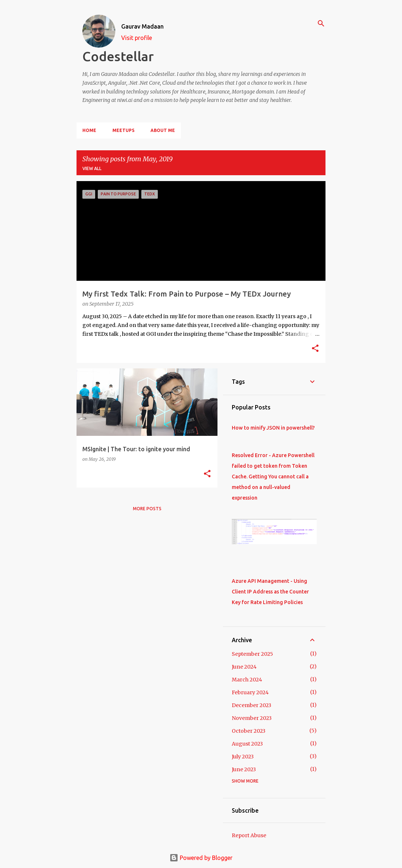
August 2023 (247, 744)
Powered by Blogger (201, 858)
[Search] (321, 23)
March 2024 (247, 680)
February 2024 (250, 692)
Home (89, 130)
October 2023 (249, 731)
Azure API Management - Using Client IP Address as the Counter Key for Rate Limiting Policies (270, 592)
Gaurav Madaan (142, 26)
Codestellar (118, 56)
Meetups (123, 130)
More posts (147, 509)
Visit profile (137, 38)
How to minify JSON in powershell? (273, 428)
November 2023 (252, 718)
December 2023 (252, 705)
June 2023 (244, 769)
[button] (315, 349)
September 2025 (252, 654)
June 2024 (244, 667)
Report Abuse (249, 835)
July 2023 (243, 757)
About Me (163, 130)
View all (92, 168)
